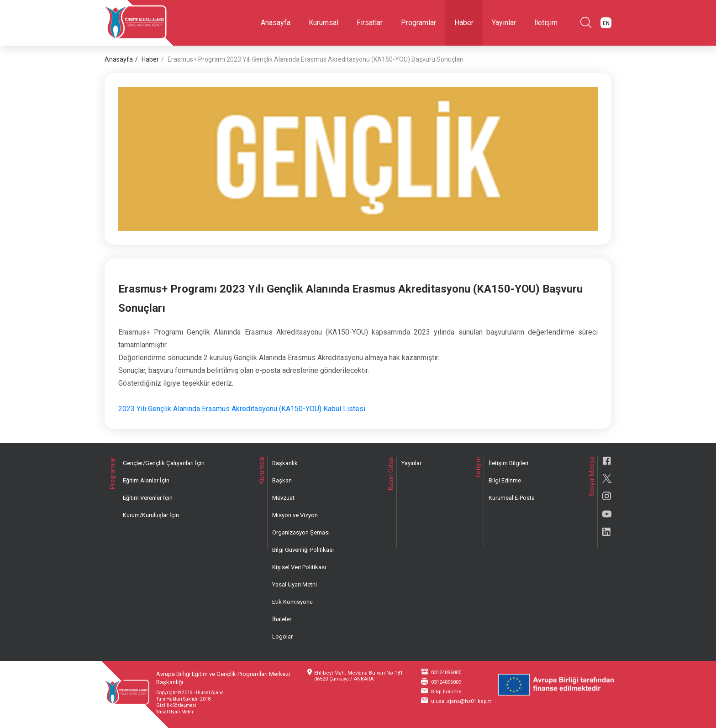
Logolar (282, 636)
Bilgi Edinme (505, 480)
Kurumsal (324, 23)
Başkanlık (285, 463)
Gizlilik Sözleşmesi (176, 705)
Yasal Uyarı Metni (295, 584)
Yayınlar (504, 23)
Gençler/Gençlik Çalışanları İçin (164, 463)
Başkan (282, 480)
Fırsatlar (370, 23)
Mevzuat (283, 498)
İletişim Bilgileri (508, 463)
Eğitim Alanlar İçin (146, 480)
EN (606, 23)
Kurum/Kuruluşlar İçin (151, 515)
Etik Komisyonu (292, 602)
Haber (464, 23)
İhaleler (282, 619)
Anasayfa (276, 23)
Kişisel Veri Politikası (299, 567)
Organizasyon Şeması (301, 532)
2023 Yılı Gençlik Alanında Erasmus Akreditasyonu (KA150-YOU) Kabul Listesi (242, 409)
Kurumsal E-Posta (512, 498)
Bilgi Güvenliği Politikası (303, 550)
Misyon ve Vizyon (295, 515)
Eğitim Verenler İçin (148, 498)
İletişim (546, 23)
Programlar (419, 23)
